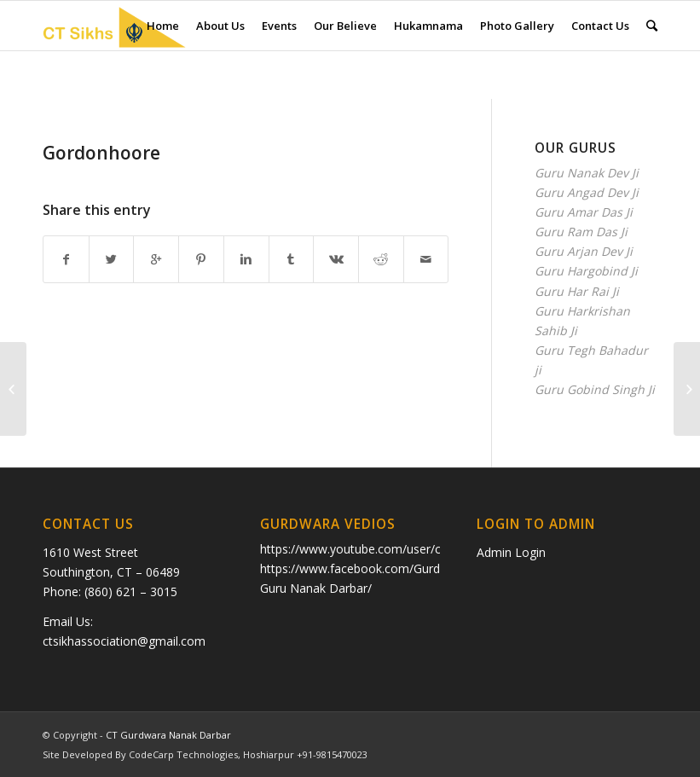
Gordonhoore (101, 153)
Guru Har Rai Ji (577, 291)
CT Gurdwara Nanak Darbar (168, 735)
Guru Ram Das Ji (581, 232)
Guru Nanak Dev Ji (587, 173)
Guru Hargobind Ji (586, 271)
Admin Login (511, 552)
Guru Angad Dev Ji (587, 192)
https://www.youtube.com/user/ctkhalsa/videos (390, 549)
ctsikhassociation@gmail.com (124, 641)
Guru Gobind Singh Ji (595, 389)
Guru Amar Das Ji (584, 212)
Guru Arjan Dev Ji (584, 251)
